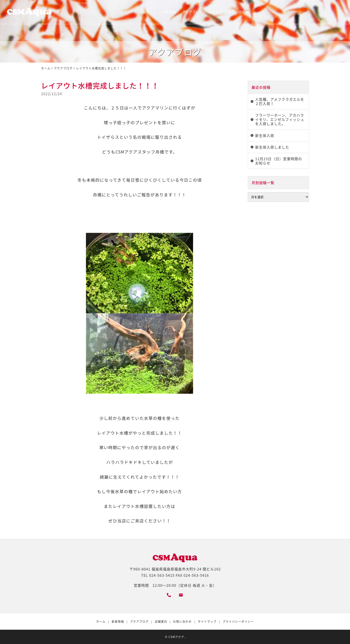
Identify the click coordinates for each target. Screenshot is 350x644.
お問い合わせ (239, 12)
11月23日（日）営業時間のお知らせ (279, 161)
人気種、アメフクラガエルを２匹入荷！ (280, 101)
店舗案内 (215, 12)
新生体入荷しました (272, 147)
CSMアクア (176, 637)
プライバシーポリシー (238, 621)
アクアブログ (192, 12)
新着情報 (169, 12)
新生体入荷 (265, 135)
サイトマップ (207, 621)
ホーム (151, 12)
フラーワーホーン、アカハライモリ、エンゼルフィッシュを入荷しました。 (280, 119)
